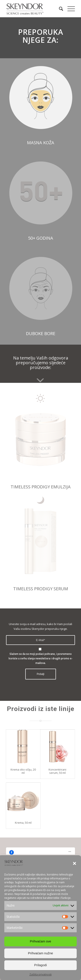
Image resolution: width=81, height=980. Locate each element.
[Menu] (69, 9)
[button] (75, 863)
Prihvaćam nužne (41, 953)
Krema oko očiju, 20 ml (23, 771)
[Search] (59, 9)
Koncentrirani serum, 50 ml (57, 771)
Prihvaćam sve (40, 941)
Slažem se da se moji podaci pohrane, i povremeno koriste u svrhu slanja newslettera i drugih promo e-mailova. (41, 659)
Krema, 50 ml (23, 823)
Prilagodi (40, 965)
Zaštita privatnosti (40, 974)
